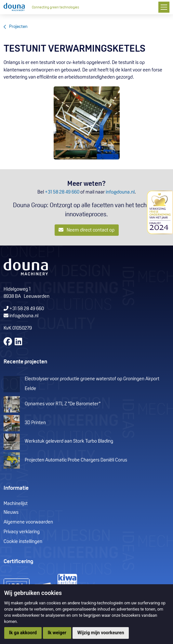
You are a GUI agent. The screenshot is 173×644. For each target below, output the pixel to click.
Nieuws (11, 513)
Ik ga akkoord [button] (23, 633)
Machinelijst (16, 504)
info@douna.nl (120, 192)
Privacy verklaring (22, 532)
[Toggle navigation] (164, 7)
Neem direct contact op (87, 230)
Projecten (18, 27)
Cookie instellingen (23, 542)
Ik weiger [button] (57, 633)
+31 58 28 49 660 (62, 192)
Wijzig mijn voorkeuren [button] (101, 633)
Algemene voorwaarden (28, 522)
